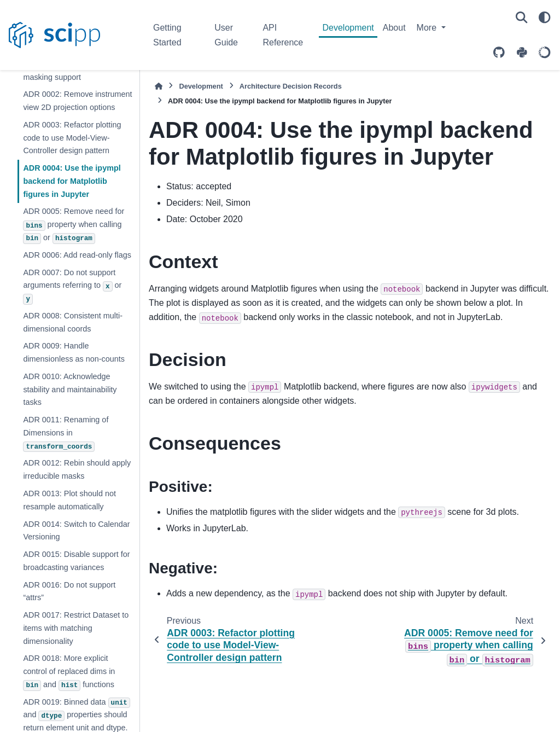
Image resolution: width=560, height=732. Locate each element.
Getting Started (167, 35)
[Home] (159, 86)
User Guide (226, 35)
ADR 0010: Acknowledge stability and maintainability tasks (70, 390)
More (428, 28)
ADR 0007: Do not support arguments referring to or (72, 286)
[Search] (522, 18)
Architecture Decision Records (291, 86)
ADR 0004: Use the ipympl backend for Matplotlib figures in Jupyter (72, 181)
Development (348, 28)
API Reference (283, 35)
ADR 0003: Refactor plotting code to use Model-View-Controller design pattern (72, 138)
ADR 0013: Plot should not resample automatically (69, 500)
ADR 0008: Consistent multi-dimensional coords (73, 322)
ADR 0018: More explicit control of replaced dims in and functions (69, 672)
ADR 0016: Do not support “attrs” (69, 591)
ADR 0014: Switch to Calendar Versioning (76, 531)
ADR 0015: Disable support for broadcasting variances (76, 561)
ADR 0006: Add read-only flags (77, 255)
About (394, 28)
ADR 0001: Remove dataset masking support (72, 71)
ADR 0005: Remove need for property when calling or (74, 225)
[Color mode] (545, 18)
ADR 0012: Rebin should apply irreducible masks (77, 469)
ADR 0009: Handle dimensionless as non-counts (74, 352)
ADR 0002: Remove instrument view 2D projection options (77, 101)
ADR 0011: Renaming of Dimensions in (66, 434)
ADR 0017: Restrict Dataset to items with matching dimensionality (76, 628)
